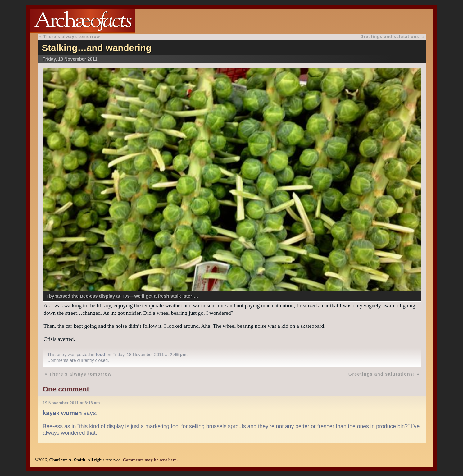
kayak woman (62, 413)
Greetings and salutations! (390, 37)
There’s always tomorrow (72, 37)
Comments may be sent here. (150, 460)
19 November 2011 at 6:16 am (71, 403)
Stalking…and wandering (97, 48)
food (100, 355)
